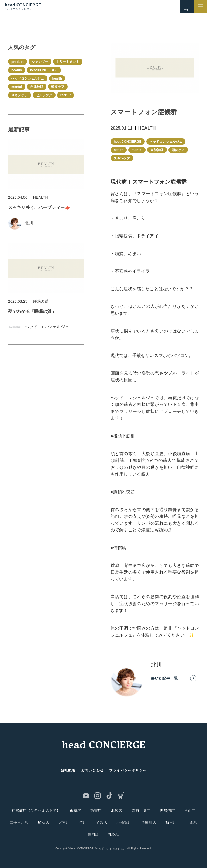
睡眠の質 (41, 301)
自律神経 (157, 150)
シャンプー (40, 62)
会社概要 (68, 770)
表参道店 (167, 811)
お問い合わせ (92, 770)
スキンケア (122, 158)
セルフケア (44, 95)
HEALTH (147, 128)
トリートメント (68, 62)
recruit (65, 95)
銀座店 (75, 811)
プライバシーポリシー (128, 770)
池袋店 (116, 811)
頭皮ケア (178, 150)
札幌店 (114, 834)
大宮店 (64, 823)
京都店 (192, 823)
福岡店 (93, 834)
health (119, 150)
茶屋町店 (149, 823)
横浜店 (43, 823)
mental (137, 150)
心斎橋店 (124, 823)
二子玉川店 (19, 823)
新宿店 (96, 811)
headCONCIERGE (128, 142)
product (18, 62)
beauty (17, 70)
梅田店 (171, 823)
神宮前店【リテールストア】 (36, 811)
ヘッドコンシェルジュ (166, 142)
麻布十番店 (141, 811)
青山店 (190, 811)
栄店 (83, 823)
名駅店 (102, 823)
